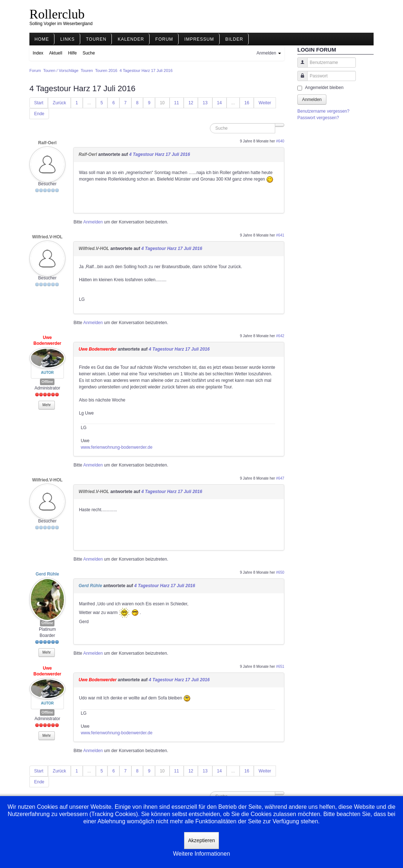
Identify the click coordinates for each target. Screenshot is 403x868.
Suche (89, 53)
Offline (47, 382)
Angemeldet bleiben (324, 88)
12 (191, 103)
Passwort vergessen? (318, 118)
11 (177, 103)
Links (68, 39)
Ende (39, 114)
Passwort (300, 79)
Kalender (131, 39)
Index (38, 53)
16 (247, 103)
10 (162, 103)
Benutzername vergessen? (323, 111)
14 (219, 103)
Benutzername (300, 66)
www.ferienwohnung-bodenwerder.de (116, 447)
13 (205, 103)
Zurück (59, 103)
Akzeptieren (201, 840)
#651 (280, 667)
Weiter (265, 103)
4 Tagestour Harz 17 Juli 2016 (160, 154)
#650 (280, 572)
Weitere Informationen (201, 854)
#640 (280, 141)
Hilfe (72, 53)
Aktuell (56, 53)
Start (39, 103)
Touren (96, 39)
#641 (280, 235)
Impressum (199, 39)
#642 (280, 336)
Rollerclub (57, 14)
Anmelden (93, 222)
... (89, 103)
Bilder (234, 39)
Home (42, 39)
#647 (280, 478)
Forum (164, 39)
